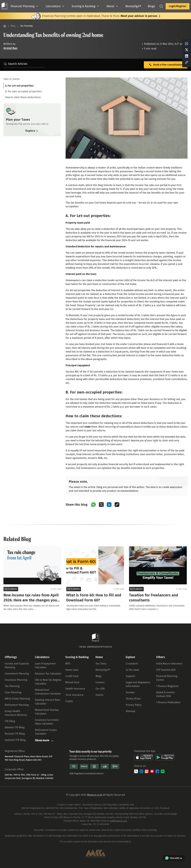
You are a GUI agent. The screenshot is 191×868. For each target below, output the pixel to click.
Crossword (132, 664)
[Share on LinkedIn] (109, 505)
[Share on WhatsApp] (93, 505)
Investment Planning (17, 674)
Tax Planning (12, 686)
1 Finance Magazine (167, 686)
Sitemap (130, 711)
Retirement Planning (17, 705)
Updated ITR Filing (15, 740)
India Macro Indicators (169, 664)
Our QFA (100, 689)
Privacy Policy (134, 705)
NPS (68, 664)
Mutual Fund (72, 682)
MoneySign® (103, 670)
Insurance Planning (16, 680)
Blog (13, 26)
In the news (132, 670)
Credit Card (72, 676)
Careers (100, 682)
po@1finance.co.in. (119, 821)
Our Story (101, 664)
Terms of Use (133, 699)
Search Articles (16, 64)
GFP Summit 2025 (166, 670)
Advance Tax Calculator (48, 674)
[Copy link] (117, 505)
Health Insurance (75, 689)
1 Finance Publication (168, 702)
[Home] (5, 26)
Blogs (99, 676)
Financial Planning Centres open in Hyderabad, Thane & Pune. (100, 16)
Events (99, 695)
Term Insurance (74, 695)
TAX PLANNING (11, 589)
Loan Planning (13, 692)
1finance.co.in (94, 795)
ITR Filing (10, 721)
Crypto (69, 701)
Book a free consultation (165, 65)
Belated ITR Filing (15, 727)
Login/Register (178, 6)
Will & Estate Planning (17, 699)
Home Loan (72, 670)
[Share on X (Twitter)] (101, 505)
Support (130, 676)
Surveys (130, 692)
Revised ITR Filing (15, 734)
